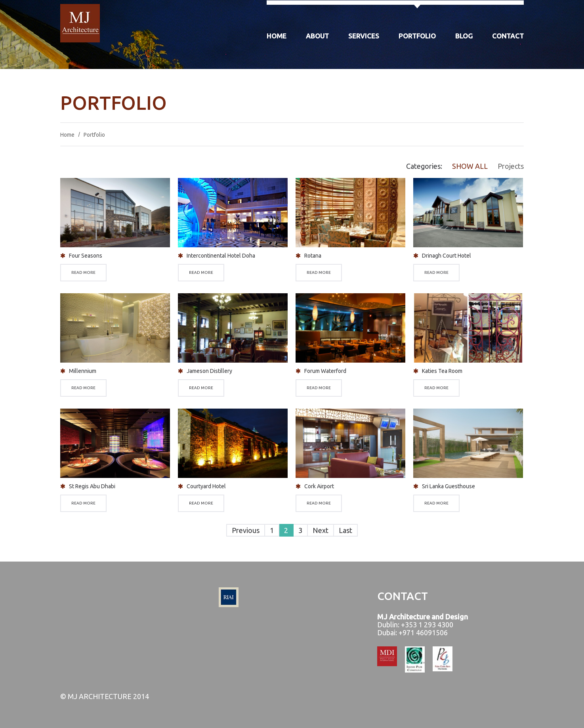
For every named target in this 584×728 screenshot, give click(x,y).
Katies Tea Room (442, 371)
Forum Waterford (325, 371)
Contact (508, 36)
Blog (464, 36)
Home (277, 36)
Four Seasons (86, 256)
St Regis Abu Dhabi (92, 486)
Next (321, 530)
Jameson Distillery (209, 371)
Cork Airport (319, 486)
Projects (511, 166)
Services (364, 36)
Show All (470, 166)
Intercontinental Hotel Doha (221, 256)
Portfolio (417, 36)
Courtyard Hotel (206, 486)
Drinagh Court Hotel (447, 256)
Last (345, 530)
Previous (246, 530)
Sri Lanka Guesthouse (448, 486)
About (317, 36)
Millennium (83, 371)
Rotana (313, 256)
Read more (83, 272)
